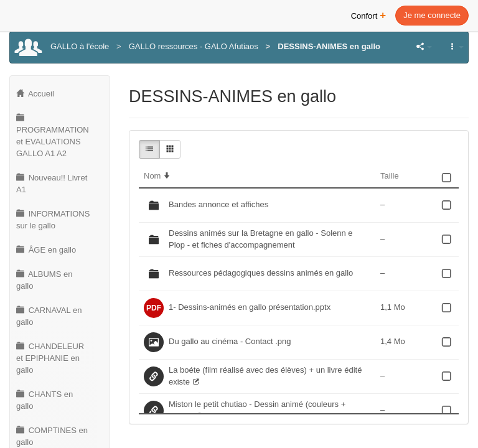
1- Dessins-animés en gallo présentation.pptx (250, 307)
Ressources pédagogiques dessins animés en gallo (261, 273)
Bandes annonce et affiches (218, 204)
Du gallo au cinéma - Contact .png (230, 341)
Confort (369, 15)
